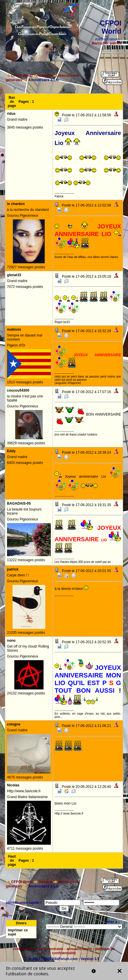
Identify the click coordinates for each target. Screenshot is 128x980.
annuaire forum (79, 949)
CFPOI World (22, 76)
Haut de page (12, 861)
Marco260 (100, 43)
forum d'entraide (50, 949)
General (46, 76)
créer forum (23, 949)
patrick (116, 43)
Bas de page (12, 102)
